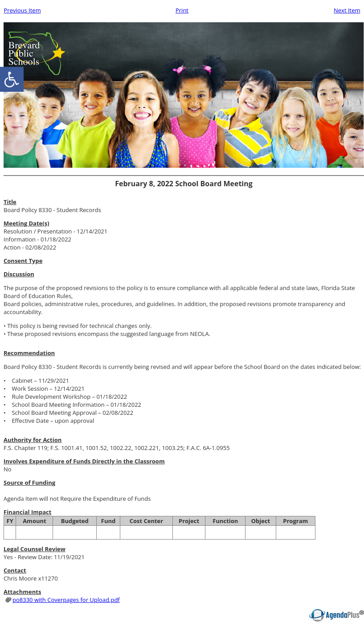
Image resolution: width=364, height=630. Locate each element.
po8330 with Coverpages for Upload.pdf (66, 600)
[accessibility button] (12, 79)
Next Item (347, 10)
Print (182, 10)
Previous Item (22, 10)
